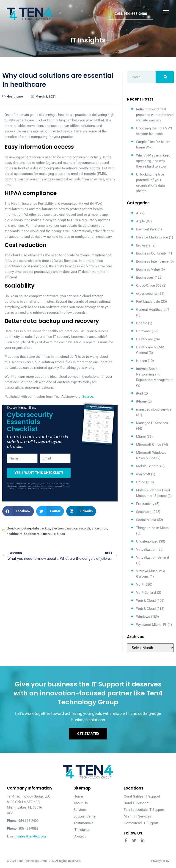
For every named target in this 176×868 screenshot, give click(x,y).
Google (142, 323)
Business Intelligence (152, 261)
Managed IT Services (152, 423)
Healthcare (15, 96)
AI (138, 213)
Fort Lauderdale (148, 302)
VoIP (140, 585)
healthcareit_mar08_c (40, 534)
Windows (143, 617)
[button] (18, 511)
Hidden (142, 361)
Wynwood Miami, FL (151, 625)
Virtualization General (153, 557)
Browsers (143, 245)
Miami (141, 437)
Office (141, 482)
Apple (140, 221)
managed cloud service (154, 409)
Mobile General (148, 466)
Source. (88, 397)
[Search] (165, 77)
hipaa (61, 534)
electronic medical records (71, 528)
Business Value (148, 269)
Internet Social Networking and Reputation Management (155, 374)
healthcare (15, 534)
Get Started (88, 734)
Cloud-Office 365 (149, 286)
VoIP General (146, 593)
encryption (99, 528)
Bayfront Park (146, 229)
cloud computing (19, 528)
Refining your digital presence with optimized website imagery (155, 115)
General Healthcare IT (153, 310)
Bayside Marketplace (152, 237)
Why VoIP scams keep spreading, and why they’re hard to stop (153, 161)
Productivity (145, 504)
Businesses (145, 277)
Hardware (143, 331)
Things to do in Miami (153, 528)
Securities (144, 512)
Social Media (146, 520)
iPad (139, 393)
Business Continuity (151, 253)
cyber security (147, 294)
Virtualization (146, 549)
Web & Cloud (146, 601)
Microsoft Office (149, 445)
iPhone (141, 401)
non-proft (143, 474)
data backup (41, 528)
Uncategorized (147, 541)
